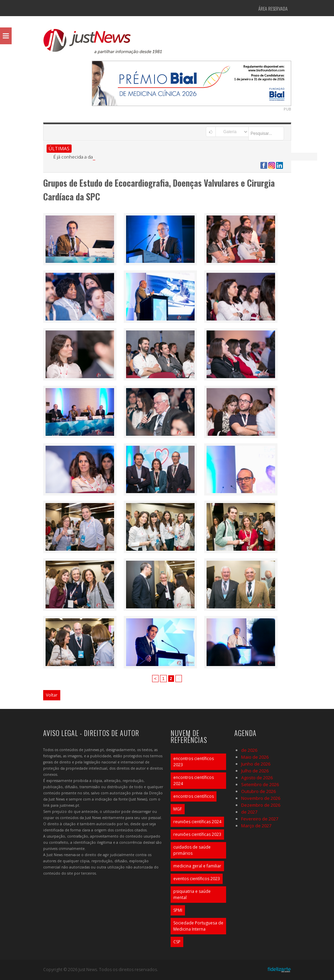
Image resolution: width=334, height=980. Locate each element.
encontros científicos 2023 (194, 762)
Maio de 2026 (255, 757)
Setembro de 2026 (260, 784)
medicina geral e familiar (197, 866)
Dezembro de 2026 (261, 805)
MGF (178, 809)
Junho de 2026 (256, 764)
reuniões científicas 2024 (197, 822)
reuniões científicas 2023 (197, 834)
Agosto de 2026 (257, 778)
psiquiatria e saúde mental (192, 894)
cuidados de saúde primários (192, 850)
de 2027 (249, 812)
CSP (177, 942)
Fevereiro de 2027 (260, 819)
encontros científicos (194, 796)
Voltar (52, 695)
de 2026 (249, 750)
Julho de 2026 (255, 771)
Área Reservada (273, 8)
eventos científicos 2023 (197, 879)
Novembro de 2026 (261, 798)
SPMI (178, 910)
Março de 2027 (256, 826)
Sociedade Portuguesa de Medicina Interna (198, 926)
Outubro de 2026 (258, 791)
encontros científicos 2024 (194, 780)
